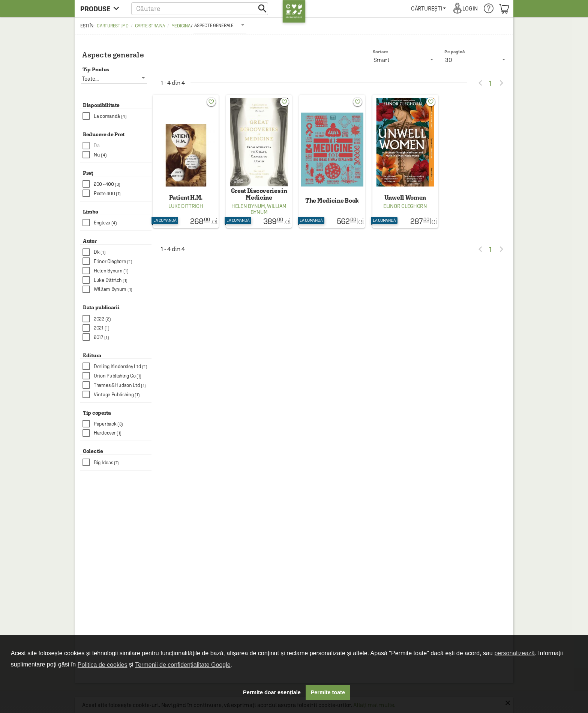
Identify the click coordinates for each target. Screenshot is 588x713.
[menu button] (102, 8)
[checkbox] (117, 116)
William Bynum (268, 209)
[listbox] (220, 25)
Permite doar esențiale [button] (272, 692)
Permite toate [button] (328, 692)
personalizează (514, 653)
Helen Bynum (248, 206)
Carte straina (150, 26)
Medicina (181, 26)
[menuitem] (428, 8)
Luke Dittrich (186, 206)
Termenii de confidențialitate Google (183, 665)
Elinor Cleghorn (405, 206)
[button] (200, 8)
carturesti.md (112, 26)
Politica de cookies (103, 665)
